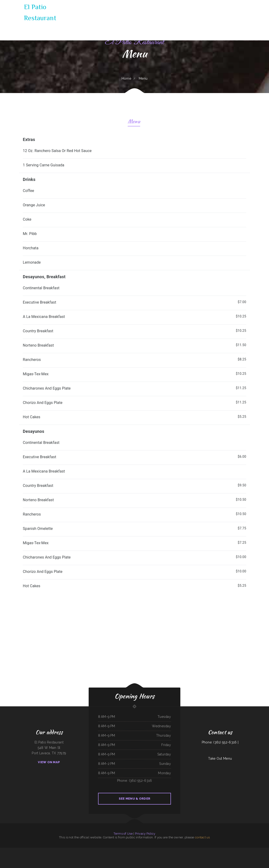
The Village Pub (234, 850)
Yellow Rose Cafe (197, 850)
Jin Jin (230, 850)
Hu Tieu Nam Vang (59, 850)
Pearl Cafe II (85, 850)
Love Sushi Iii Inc (138, 856)
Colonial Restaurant (175, 856)
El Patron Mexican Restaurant (252, 850)
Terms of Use (123, 834)
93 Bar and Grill (169, 856)
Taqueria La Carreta (204, 850)
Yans (46, 850)
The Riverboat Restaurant (79, 850)
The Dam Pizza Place (25, 850)
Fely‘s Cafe (213, 850)
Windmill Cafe (227, 850)
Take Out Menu (220, 759)
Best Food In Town (263, 850)
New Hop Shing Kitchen (154, 856)
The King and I (128, 850)
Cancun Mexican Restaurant (118, 856)
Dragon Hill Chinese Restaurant (135, 850)
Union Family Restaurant (115, 850)
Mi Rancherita (97, 850)
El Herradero (160, 850)
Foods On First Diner (71, 850)
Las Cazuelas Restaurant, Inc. (102, 856)
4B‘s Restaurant (38, 850)
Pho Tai (180, 856)
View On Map (49, 762)
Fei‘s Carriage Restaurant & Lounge (17, 850)
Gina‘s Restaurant (65, 850)
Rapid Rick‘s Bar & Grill (91, 850)
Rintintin (129, 856)
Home (126, 78)
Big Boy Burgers (43, 850)
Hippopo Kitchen (148, 850)
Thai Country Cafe (192, 850)
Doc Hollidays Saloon (103, 850)
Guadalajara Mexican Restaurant (184, 850)
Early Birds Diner (95, 856)
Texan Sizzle (177, 850)
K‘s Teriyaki (2, 850)
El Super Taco (222, 850)
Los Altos (258, 850)
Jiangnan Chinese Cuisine (110, 856)
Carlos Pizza (142, 856)
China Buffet (217, 850)
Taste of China (165, 850)
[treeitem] (134, 153)
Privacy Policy (145, 834)
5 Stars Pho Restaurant (8, 850)
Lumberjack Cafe (125, 856)
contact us (202, 837)
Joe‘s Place (133, 856)
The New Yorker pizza (171, 850)
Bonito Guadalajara (154, 850)
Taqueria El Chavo (123, 850)
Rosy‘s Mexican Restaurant (162, 856)
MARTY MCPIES (109, 850)
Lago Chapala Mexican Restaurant (242, 850)
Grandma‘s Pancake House (52, 850)
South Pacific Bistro (32, 850)
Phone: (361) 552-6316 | (220, 742)
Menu (134, 122)
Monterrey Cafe (143, 850)
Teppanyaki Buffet (148, 856)
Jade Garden (209, 850)
